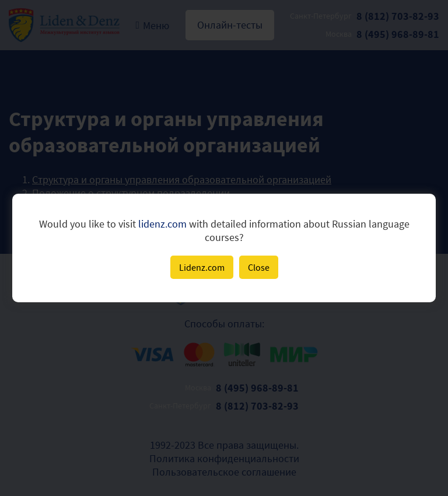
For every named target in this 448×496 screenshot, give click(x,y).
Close (259, 267)
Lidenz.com (202, 267)
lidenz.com (162, 224)
